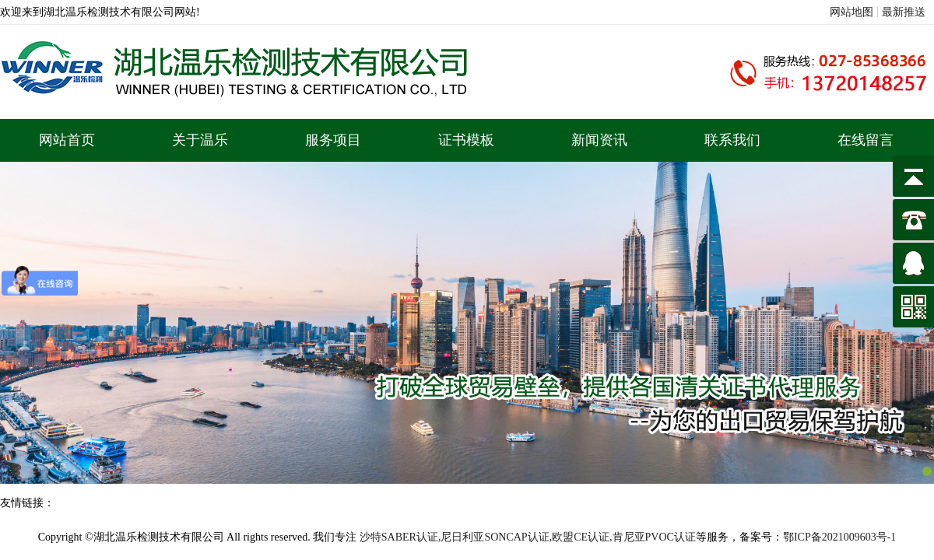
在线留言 (866, 140)
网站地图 (851, 12)
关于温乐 (200, 140)
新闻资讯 (599, 140)
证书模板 (466, 140)
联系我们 (732, 140)
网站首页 (67, 140)
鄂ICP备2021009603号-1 (839, 537)
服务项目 (333, 140)
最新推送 (904, 12)
